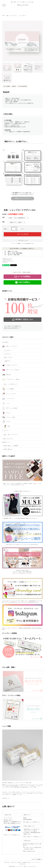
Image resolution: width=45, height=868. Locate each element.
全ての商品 (5, 342)
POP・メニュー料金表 (10, 408)
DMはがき (7, 375)
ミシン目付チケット (10, 384)
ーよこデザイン (22, 16)
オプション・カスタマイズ (18, 103)
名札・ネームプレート (11, 435)
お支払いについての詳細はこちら (12, 835)
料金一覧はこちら (23, 240)
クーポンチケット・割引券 (11, 379)
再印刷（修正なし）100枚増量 (11, 446)
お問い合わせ (7, 862)
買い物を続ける (5, 262)
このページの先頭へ (37, 859)
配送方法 (19, 862)
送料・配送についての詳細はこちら (32, 822)
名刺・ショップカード (12, 16)
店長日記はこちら (6, 798)
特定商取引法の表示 (26, 862)
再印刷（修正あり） (8, 449)
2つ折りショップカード (10, 365)
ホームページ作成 (9, 417)
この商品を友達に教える (7, 260)
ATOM (24, 864)
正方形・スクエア (8, 358)
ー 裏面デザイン (7, 361)
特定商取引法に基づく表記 (7, 259)
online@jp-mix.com (31, 851)
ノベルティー (5, 430)
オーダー (6, 422)
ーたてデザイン (7, 354)
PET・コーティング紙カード (11, 370)
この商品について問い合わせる (8, 261)
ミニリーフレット (9, 399)
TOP (3, 16)
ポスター (6, 413)
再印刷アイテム (6, 442)
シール (6, 403)
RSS (21, 864)
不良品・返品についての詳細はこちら (32, 837)
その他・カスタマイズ (8, 439)
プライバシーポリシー (36, 862)
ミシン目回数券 (8, 389)
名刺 (7, 426)
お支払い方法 (14, 862)
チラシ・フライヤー (9, 394)
